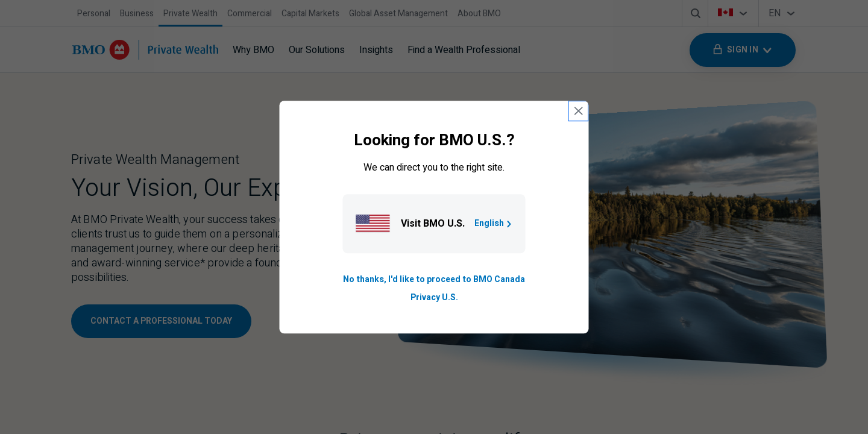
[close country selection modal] (579, 111)
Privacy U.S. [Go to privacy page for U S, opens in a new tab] (434, 297)
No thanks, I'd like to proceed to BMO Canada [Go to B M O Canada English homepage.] (434, 279)
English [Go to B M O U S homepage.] (494, 223)
